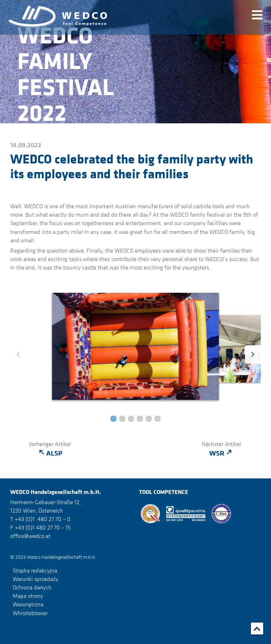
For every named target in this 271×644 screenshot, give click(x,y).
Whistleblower (30, 613)
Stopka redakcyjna (35, 570)
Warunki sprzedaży (35, 579)
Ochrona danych (32, 587)
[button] (113, 419)
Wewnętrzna (28, 604)
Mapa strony (28, 596)
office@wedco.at (30, 536)
